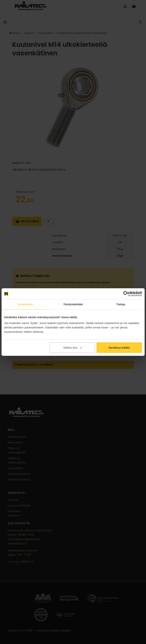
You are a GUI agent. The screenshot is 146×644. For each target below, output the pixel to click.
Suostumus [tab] (25, 304)
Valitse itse (73, 347)
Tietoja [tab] (121, 304)
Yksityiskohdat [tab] (73, 304)
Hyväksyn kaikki (119, 347)
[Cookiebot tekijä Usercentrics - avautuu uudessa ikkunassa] (126, 294)
